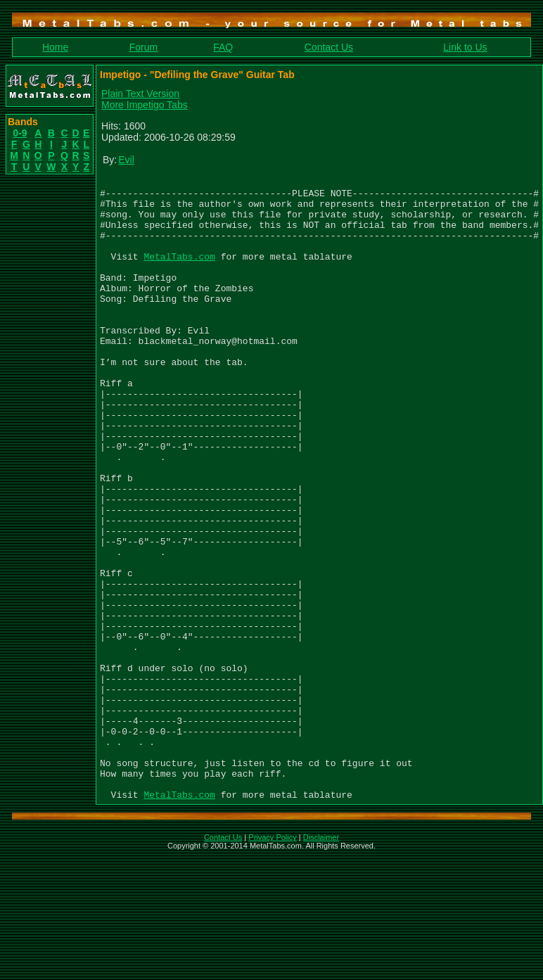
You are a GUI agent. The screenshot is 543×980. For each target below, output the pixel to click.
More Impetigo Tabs (145, 105)
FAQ (223, 47)
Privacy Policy (272, 962)
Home (55, 47)
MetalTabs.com (179, 273)
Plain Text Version (140, 94)
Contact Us (329, 47)
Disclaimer (321, 962)
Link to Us (465, 47)
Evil (126, 160)
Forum (143, 47)
